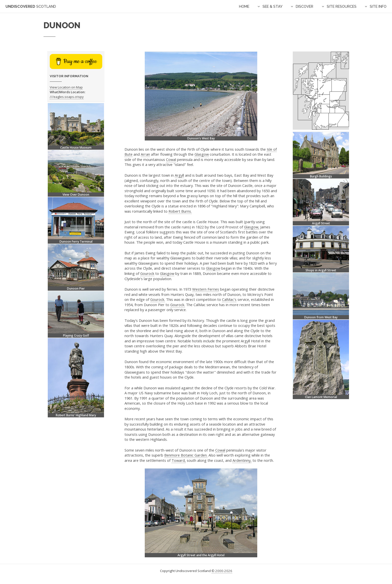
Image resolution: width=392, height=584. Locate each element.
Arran (145, 154)
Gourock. (158, 299)
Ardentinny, (242, 460)
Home (244, 6)
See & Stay (272, 6)
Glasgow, (252, 227)
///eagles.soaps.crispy (67, 97)
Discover (304, 6)
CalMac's (229, 299)
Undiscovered (31, 6)
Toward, (179, 460)
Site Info (378, 6)
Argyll (179, 175)
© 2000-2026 (222, 571)
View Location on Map (66, 87)
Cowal (171, 159)
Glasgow (202, 154)
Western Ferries (206, 289)
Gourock (147, 273)
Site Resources (342, 6)
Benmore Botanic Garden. (186, 455)
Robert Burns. (180, 211)
